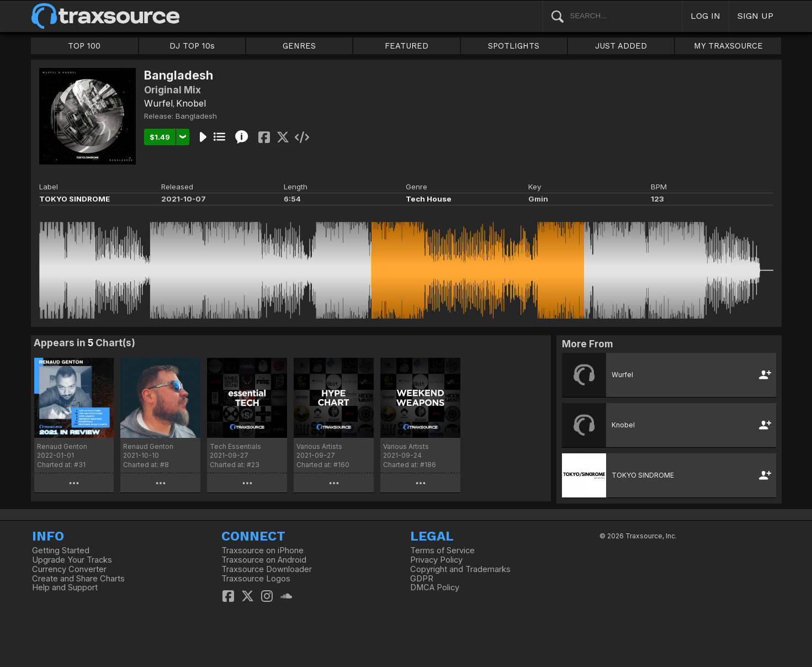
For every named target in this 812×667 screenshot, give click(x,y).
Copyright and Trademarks (460, 569)
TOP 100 (84, 46)
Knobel (191, 103)
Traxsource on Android (264, 560)
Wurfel (158, 103)
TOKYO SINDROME (75, 199)
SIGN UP (755, 16)
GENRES (299, 46)
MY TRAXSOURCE (728, 46)
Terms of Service (442, 550)
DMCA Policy (435, 587)
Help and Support (65, 587)
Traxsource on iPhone (262, 550)
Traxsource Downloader (267, 569)
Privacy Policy (436, 560)
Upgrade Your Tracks (72, 560)
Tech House (429, 199)
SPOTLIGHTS (514, 46)
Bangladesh (196, 116)
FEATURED (407, 46)
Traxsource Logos (256, 579)
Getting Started (61, 550)
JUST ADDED (621, 46)
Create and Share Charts (78, 579)
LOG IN (705, 16)
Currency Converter (69, 569)
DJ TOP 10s (192, 46)
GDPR (422, 579)
